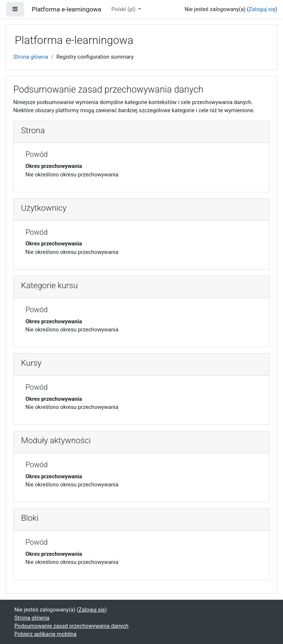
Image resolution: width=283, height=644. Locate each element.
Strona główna (31, 57)
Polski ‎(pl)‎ (124, 9)
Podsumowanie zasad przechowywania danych (71, 626)
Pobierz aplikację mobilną (46, 634)
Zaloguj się (262, 9)
